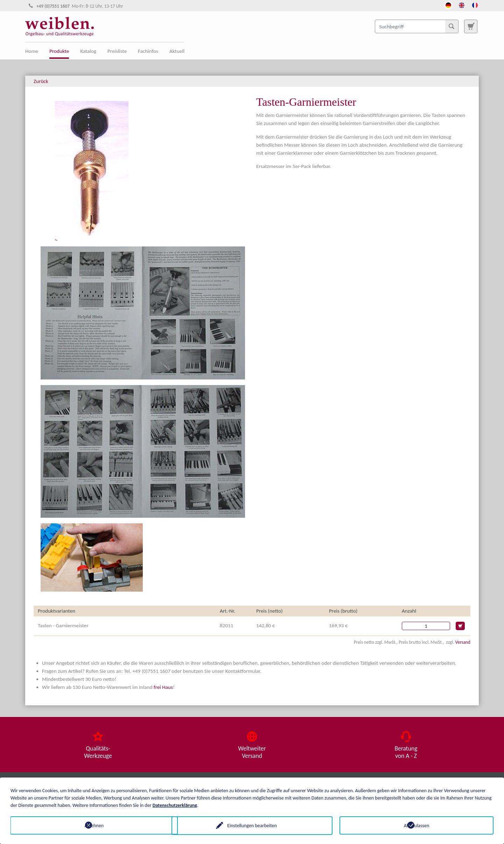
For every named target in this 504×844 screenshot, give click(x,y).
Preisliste (117, 51)
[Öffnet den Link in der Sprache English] (462, 5)
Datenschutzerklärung (175, 805)
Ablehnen (88, 825)
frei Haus (163, 687)
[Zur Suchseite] (471, 26)
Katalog (88, 51)
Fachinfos (148, 51)
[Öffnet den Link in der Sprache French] (475, 5)
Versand (463, 642)
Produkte (59, 51)
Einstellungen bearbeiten (252, 825)
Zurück (41, 81)
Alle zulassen (417, 825)
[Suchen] (451, 26)
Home (32, 51)
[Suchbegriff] (417, 26)
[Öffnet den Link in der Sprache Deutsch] (448, 5)
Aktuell (177, 51)
